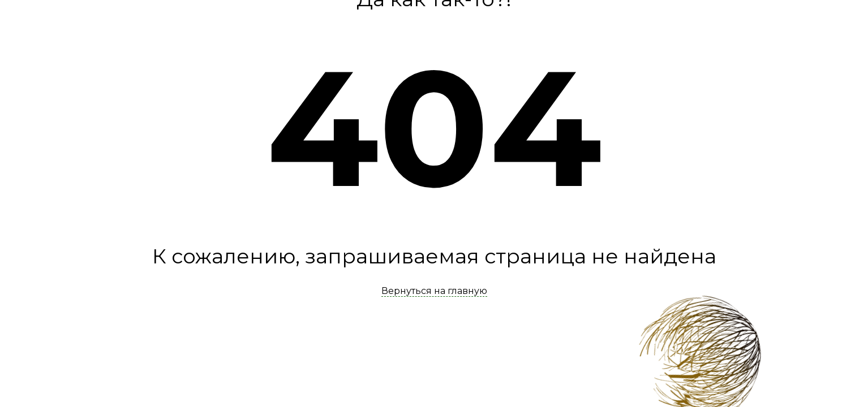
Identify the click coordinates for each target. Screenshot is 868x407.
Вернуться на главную (434, 291)
